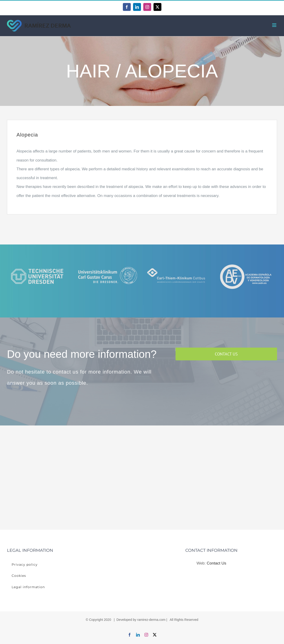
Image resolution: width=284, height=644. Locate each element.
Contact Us (216, 563)
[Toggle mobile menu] (275, 25)
